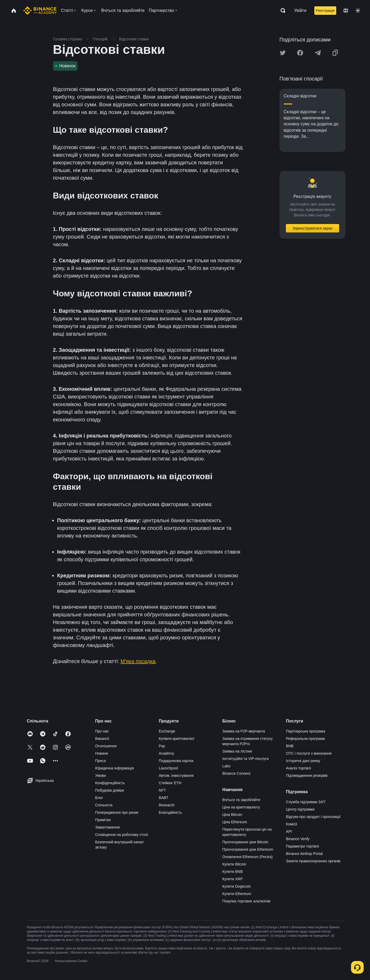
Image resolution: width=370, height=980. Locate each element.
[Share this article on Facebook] (300, 53)
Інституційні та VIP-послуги (246, 759)
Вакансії (102, 739)
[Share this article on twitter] (283, 53)
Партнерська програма (306, 731)
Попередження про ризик (117, 812)
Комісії (292, 824)
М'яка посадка (138, 661)
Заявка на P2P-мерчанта (244, 731)
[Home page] (40, 11)
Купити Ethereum (237, 894)
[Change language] (346, 11)
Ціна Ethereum (235, 822)
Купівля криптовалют (177, 739)
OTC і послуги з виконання (309, 753)
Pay (162, 746)
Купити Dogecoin (237, 886)
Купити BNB (232, 872)
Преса (100, 761)
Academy (166, 753)
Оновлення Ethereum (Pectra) (248, 857)
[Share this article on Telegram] (318, 53)
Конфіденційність (110, 783)
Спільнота (104, 805)
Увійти (300, 10)
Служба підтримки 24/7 (306, 802)
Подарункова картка (176, 761)
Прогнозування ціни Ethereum (248, 849)
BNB (290, 746)
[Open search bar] (281, 11)
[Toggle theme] (358, 11)
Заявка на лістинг (237, 751)
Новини (102, 753)
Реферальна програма (305, 739)
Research (167, 805)
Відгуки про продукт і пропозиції (313, 817)
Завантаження (107, 827)
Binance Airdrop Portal (304, 854)
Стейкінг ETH (170, 783)
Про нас (102, 731)
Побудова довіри (110, 790)
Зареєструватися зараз (312, 228)
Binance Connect (236, 773)
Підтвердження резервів (307, 776)
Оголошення (106, 746)
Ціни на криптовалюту (241, 807)
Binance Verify (298, 839)
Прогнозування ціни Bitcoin (245, 842)
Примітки (103, 820)
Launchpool (168, 768)
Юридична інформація (115, 768)
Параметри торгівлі (302, 846)
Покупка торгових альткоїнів (246, 901)
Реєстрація (325, 11)
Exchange (167, 731)
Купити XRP (232, 879)
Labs (226, 766)
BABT (164, 798)
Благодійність (170, 812)
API (289, 831)
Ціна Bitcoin (232, 815)
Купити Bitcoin (234, 864)
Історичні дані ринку (303, 761)
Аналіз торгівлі (298, 768)
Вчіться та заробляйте (241, 800)
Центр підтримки (300, 809)
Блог (99, 798)
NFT (162, 790)
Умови (101, 776)
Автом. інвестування (176, 776)
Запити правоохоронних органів (313, 861)
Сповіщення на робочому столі (122, 835)
